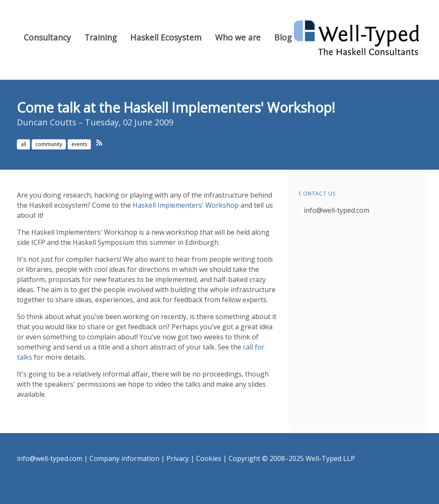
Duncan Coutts (47, 122)
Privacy (178, 458)
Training (101, 37)
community (49, 144)
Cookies (209, 458)
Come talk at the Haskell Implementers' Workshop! (176, 107)
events (79, 144)
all (23, 144)
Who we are (238, 37)
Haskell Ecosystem (166, 37)
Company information (124, 458)
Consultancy (47, 37)
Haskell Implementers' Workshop (186, 205)
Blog (283, 37)
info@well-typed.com (337, 210)
